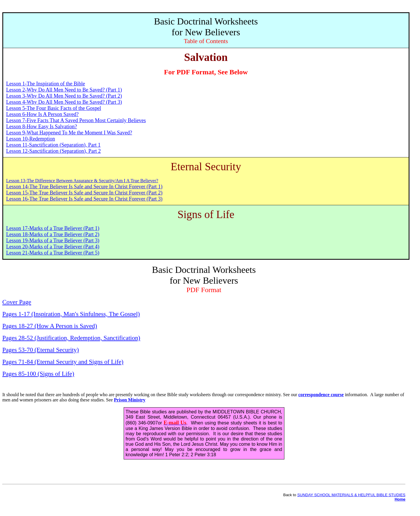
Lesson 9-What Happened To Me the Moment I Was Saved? (69, 133)
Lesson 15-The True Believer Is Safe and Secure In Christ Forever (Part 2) (84, 193)
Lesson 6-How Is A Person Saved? (42, 114)
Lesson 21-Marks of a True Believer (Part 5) (53, 253)
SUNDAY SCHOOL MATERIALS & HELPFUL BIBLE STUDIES (351, 495)
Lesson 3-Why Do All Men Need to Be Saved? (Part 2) (64, 96)
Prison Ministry (130, 400)
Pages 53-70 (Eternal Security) (41, 350)
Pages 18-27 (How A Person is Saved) (50, 326)
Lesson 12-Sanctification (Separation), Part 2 (53, 151)
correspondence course (321, 395)
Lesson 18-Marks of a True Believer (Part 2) (53, 234)
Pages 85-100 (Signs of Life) (38, 374)
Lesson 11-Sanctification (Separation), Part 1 (53, 145)
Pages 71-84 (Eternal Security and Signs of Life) (63, 362)
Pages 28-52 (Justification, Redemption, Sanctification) (71, 338)
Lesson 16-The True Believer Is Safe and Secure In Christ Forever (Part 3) (84, 199)
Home (400, 499)
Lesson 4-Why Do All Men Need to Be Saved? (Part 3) (64, 102)
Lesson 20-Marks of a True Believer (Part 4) (53, 247)
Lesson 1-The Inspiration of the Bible (45, 84)
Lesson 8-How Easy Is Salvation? (42, 127)
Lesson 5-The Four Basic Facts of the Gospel (54, 108)
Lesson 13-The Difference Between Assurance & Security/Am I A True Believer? (82, 181)
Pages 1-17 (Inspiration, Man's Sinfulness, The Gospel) (71, 314)
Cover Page (17, 302)
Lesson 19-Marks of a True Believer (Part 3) (53, 241)
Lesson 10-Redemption (30, 139)
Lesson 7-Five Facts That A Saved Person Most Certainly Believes (76, 120)
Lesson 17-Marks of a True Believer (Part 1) (53, 228)
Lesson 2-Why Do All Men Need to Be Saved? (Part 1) (64, 90)
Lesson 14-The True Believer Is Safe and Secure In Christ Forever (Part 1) (84, 187)
